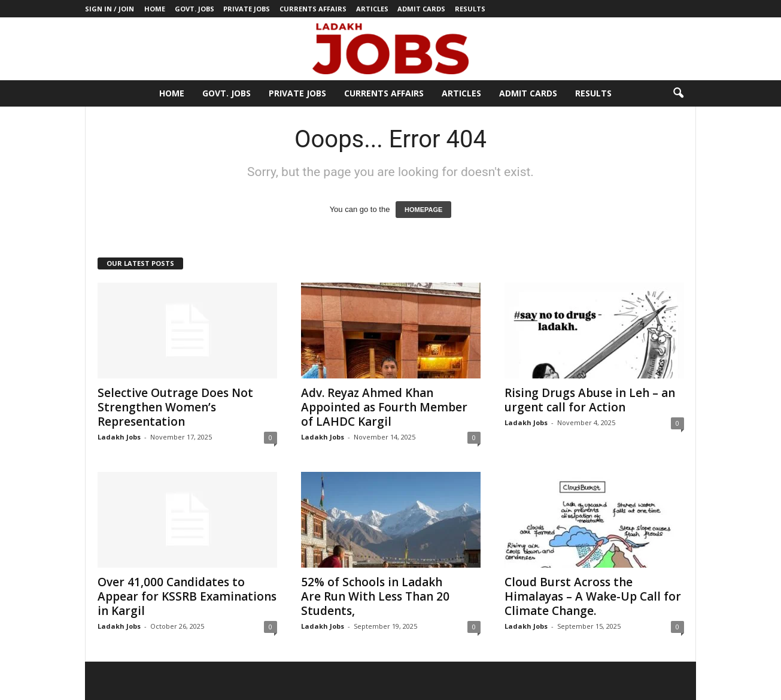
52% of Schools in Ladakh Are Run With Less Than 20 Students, (375, 596)
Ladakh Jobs (119, 437)
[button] (678, 93)
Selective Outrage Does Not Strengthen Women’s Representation (175, 407)
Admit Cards (421, 9)
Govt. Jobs (195, 9)
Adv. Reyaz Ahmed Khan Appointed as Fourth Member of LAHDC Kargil (384, 407)
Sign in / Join (110, 9)
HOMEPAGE (423, 210)
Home (155, 9)
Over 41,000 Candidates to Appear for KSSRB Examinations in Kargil (187, 596)
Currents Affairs (313, 9)
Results (470, 9)
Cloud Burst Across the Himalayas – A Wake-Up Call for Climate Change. (593, 596)
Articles (372, 9)
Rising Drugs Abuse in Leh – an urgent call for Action (590, 400)
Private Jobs (247, 9)
